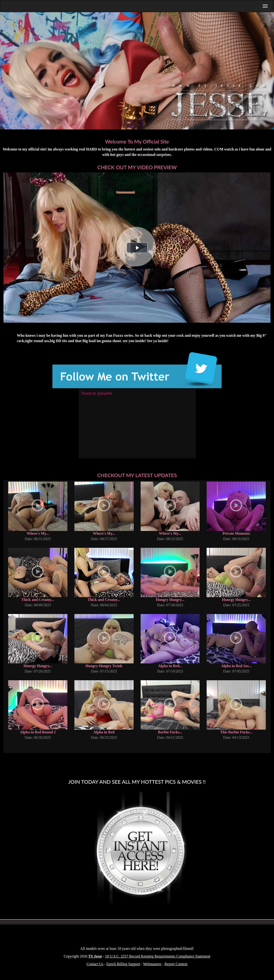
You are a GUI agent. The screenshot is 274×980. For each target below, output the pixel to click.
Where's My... (38, 533)
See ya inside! (157, 341)
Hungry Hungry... (170, 600)
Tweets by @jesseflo (97, 393)
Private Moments (236, 533)
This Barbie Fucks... (236, 732)
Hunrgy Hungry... (236, 600)
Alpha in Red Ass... (236, 666)
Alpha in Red (104, 732)
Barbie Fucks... (170, 732)
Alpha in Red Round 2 (38, 732)
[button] (137, 248)
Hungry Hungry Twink (104, 666)
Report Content (176, 964)
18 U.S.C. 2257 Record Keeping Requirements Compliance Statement (158, 956)
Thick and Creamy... (38, 600)
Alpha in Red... (170, 666)
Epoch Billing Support (123, 964)
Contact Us (95, 964)
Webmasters (152, 964)
